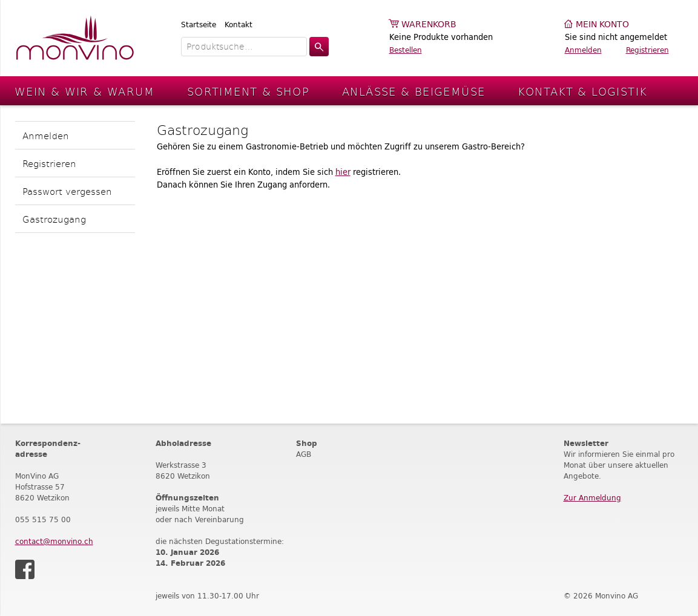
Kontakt (239, 25)
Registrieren (647, 50)
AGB (304, 454)
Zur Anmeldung (592, 498)
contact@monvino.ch (54, 541)
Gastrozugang (54, 219)
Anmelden (583, 50)
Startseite (199, 25)
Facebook (25, 569)
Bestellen (406, 50)
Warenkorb (429, 25)
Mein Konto (602, 25)
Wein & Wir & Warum (84, 91)
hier (343, 172)
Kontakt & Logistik (582, 91)
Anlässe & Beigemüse (413, 91)
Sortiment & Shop (248, 91)
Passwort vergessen (67, 191)
